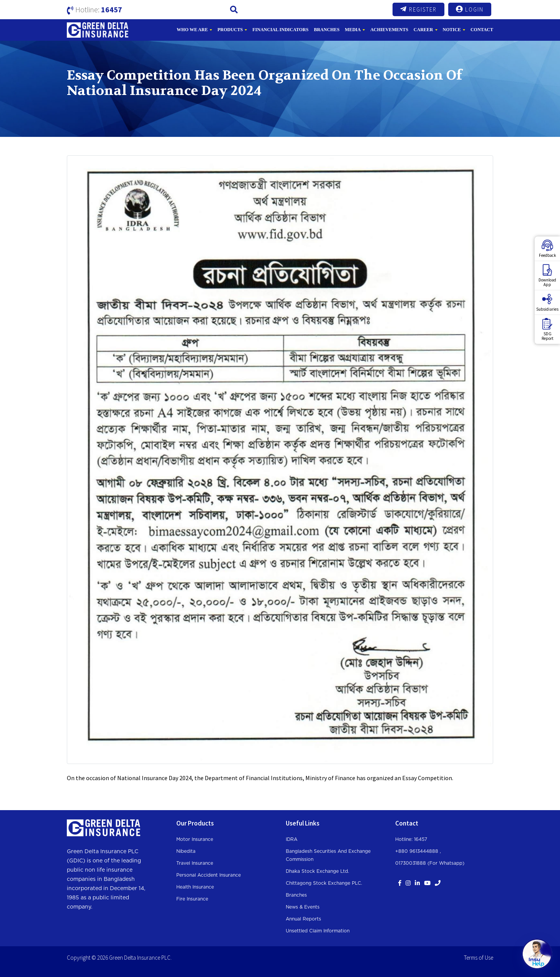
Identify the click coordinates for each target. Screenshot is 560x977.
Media (353, 30)
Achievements (389, 30)
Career (423, 30)
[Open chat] (537, 954)
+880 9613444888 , (418, 851)
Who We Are (192, 30)
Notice (452, 30)
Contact (482, 30)
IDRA (292, 839)
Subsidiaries (547, 303)
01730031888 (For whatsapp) (430, 863)
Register (418, 9)
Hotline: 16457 (411, 839)
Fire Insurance (192, 899)
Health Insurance (195, 887)
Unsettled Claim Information (318, 931)
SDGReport (548, 330)
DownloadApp (547, 276)
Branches (327, 30)
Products (230, 30)
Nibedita (186, 851)
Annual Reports (303, 919)
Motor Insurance (195, 839)
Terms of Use (479, 958)
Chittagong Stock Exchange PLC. (324, 883)
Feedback (548, 249)
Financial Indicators (280, 30)
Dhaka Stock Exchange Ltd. (317, 871)
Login (470, 9)
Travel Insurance (195, 863)
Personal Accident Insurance (209, 875)
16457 (112, 9)
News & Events (303, 907)
